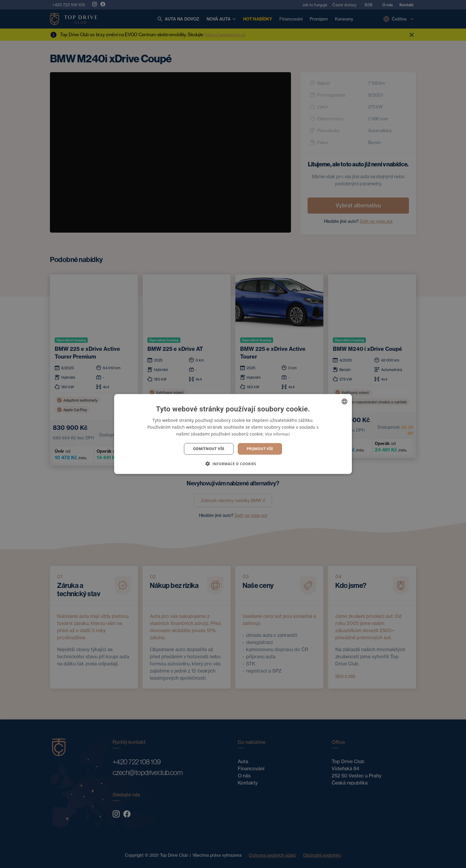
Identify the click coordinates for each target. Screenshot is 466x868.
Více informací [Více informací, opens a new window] (277, 434)
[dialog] (233, 434)
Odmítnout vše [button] (209, 449)
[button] (233, 463)
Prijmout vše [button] (260, 449)
